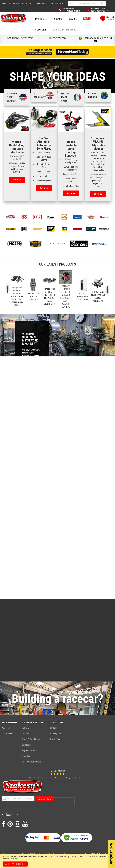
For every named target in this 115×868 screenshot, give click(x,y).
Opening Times (56, 734)
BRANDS (58, 19)
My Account (6, 3)
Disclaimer (27, 745)
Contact (53, 728)
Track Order (27, 756)
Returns (25, 734)
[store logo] (13, 18)
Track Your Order (57, 3)
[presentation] (55, 802)
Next (107, 289)
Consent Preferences (32, 762)
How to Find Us (56, 739)
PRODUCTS (41, 19)
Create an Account (41, 3)
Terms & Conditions (31, 739)
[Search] (102, 3)
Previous (8, 289)
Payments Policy (29, 750)
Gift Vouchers (8, 734)
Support (41, 30)
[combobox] (87, 3)
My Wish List (18, 3)
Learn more (14, 859)
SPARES (73, 19)
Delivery (25, 728)
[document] (57, 861)
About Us (6, 728)
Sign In (28, 3)
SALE (86, 19)
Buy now (17, 180)
